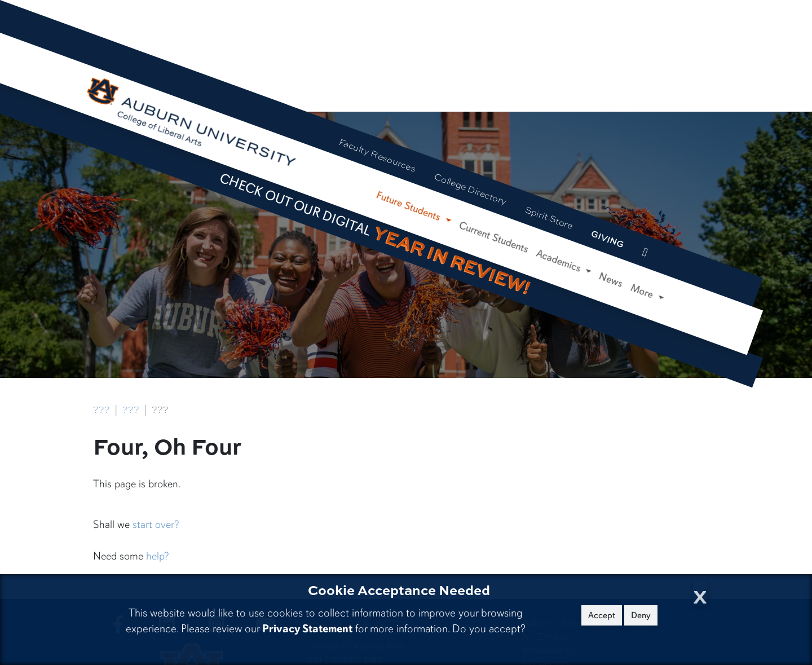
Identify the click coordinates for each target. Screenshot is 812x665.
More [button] (644, 292)
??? (101, 409)
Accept (602, 615)
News (611, 280)
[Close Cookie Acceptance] (700, 594)
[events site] (645, 252)
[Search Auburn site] (668, 260)
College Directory (471, 188)
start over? (156, 525)
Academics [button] (560, 261)
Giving (608, 239)
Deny (641, 615)
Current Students (494, 237)
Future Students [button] (410, 207)
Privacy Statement (307, 629)
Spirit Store (549, 217)
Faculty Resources (378, 155)
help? (157, 556)
